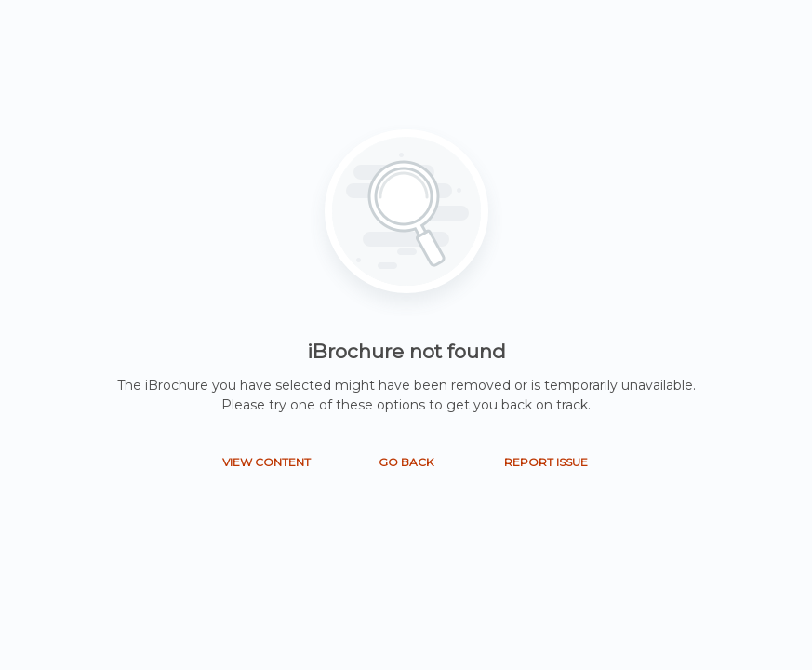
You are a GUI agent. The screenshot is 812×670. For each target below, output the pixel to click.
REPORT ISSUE (546, 462)
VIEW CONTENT (266, 462)
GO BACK (406, 462)
